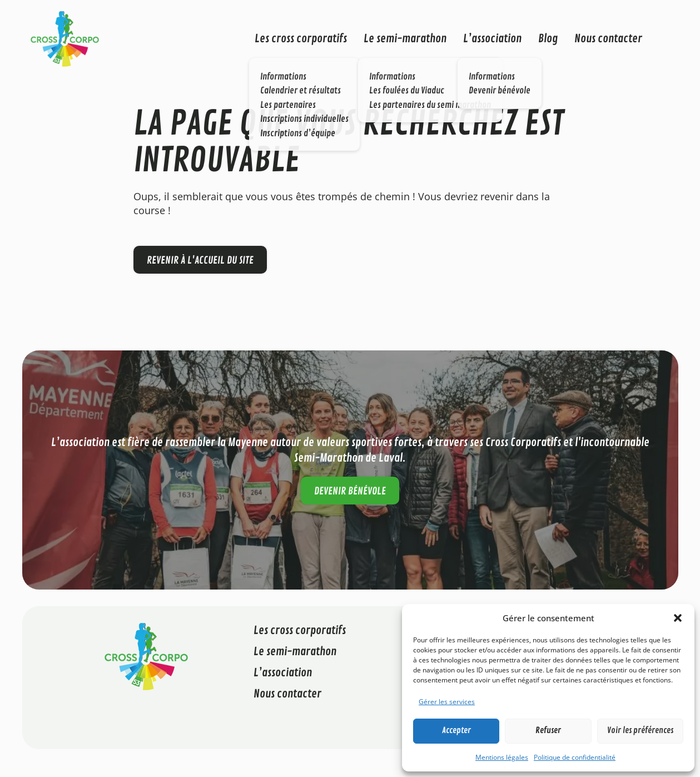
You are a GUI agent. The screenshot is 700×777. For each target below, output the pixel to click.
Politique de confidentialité (575, 757)
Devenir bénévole (350, 491)
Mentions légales (502, 757)
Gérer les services (447, 702)
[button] (678, 618)
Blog (548, 39)
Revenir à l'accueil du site (200, 260)
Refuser (548, 731)
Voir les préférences (640, 731)
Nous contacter (608, 39)
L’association (492, 39)
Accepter (456, 731)
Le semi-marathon (405, 39)
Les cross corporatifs (301, 39)
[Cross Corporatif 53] (65, 38)
